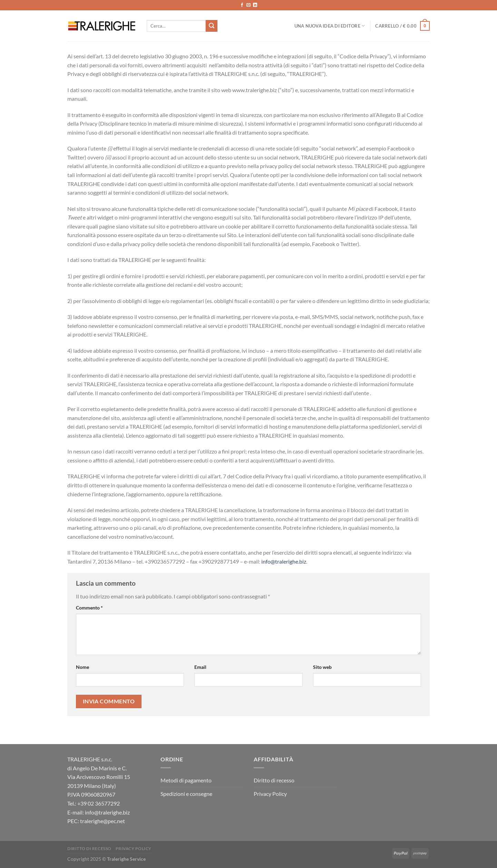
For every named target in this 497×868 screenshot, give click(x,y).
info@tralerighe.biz (284, 561)
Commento (89, 608)
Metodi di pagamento (186, 780)
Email (200, 667)
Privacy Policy (270, 794)
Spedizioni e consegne (186, 794)
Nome (82, 667)
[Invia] (212, 26)
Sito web (322, 667)
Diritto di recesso (274, 780)
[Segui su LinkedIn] (255, 5)
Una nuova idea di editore (330, 26)
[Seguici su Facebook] (242, 5)
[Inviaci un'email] (248, 5)
